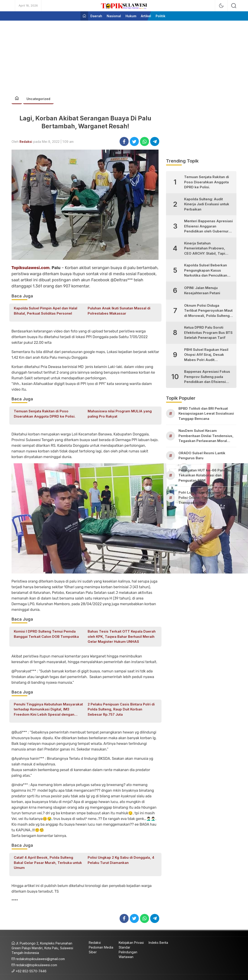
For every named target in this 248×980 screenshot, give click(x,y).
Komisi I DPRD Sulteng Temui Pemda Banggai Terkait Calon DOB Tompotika (46, 634)
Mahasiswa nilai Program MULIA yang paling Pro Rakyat (120, 414)
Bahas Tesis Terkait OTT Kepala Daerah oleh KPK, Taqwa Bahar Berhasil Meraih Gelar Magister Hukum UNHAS (122, 636)
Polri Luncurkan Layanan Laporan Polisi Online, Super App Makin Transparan (207, 497)
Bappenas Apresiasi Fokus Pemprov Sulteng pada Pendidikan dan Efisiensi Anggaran (207, 377)
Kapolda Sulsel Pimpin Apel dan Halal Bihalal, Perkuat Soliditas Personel (46, 311)
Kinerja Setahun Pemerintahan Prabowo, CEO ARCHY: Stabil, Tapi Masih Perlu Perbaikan (205, 249)
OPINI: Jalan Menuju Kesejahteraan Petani (202, 290)
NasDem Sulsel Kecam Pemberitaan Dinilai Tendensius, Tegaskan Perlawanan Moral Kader (206, 436)
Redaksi (26, 142)
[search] (234, 6)
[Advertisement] (124, 56)
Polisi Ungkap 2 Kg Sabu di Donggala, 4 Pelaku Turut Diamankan (121, 860)
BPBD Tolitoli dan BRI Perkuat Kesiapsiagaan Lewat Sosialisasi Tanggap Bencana (206, 414)
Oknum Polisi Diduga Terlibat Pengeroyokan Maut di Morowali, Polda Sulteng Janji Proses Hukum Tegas (208, 311)
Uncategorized (38, 99)
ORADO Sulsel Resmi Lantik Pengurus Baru (202, 456)
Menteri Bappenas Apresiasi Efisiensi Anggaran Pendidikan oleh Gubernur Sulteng (208, 226)
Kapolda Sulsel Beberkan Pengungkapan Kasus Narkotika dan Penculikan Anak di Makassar (206, 271)
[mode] (221, 6)
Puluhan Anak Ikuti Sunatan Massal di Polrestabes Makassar (119, 311)
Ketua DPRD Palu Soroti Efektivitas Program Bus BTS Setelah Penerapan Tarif (208, 332)
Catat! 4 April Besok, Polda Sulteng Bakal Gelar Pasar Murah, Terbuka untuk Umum (48, 863)
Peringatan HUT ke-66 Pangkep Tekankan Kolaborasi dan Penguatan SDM (206, 475)
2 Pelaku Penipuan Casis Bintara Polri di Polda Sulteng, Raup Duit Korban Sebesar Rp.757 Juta (121, 709)
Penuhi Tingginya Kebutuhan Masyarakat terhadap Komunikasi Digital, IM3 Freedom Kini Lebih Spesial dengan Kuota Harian (48, 710)
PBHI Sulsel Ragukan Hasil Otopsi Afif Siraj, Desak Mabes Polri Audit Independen (206, 355)
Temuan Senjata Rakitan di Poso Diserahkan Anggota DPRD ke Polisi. (45, 414)
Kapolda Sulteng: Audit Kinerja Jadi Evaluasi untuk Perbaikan (207, 204)
